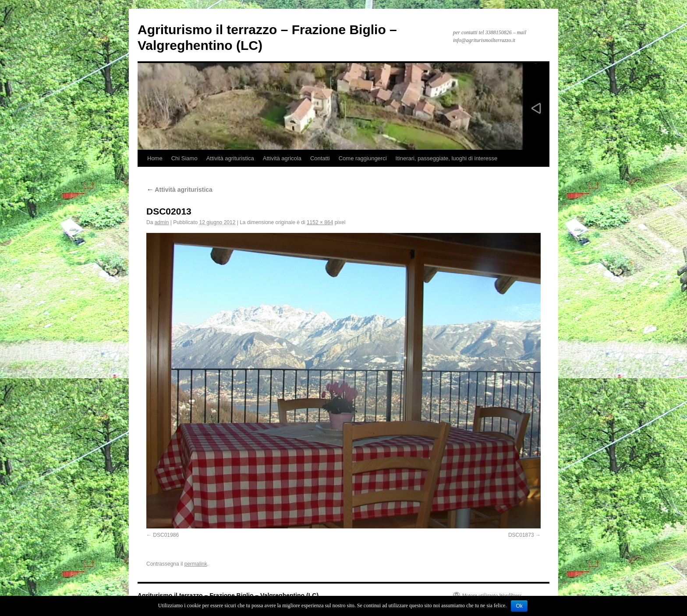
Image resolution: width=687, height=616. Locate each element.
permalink (196, 564)
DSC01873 (521, 535)
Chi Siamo (184, 158)
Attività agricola (282, 158)
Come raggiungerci (363, 158)
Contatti (320, 158)
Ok (519, 606)
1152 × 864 (320, 222)
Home (155, 158)
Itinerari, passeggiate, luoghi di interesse (447, 158)
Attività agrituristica (230, 158)
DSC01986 (166, 535)
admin (162, 222)
